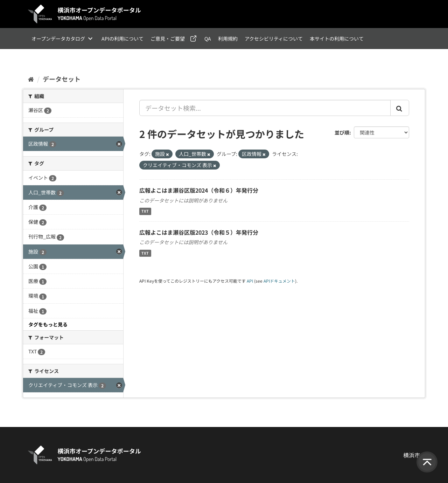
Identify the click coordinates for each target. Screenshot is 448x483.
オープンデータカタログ (58, 39)
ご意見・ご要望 (168, 39)
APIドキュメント (279, 281)
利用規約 (228, 39)
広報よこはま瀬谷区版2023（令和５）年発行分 (199, 232)
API (250, 281)
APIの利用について (122, 39)
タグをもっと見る (48, 324)
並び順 (342, 132)
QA (208, 39)
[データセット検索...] (265, 108)
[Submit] (400, 108)
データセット (62, 79)
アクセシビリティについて (274, 39)
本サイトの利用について (337, 39)
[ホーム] (31, 79)
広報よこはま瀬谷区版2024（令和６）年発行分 (199, 190)
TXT (145, 211)
